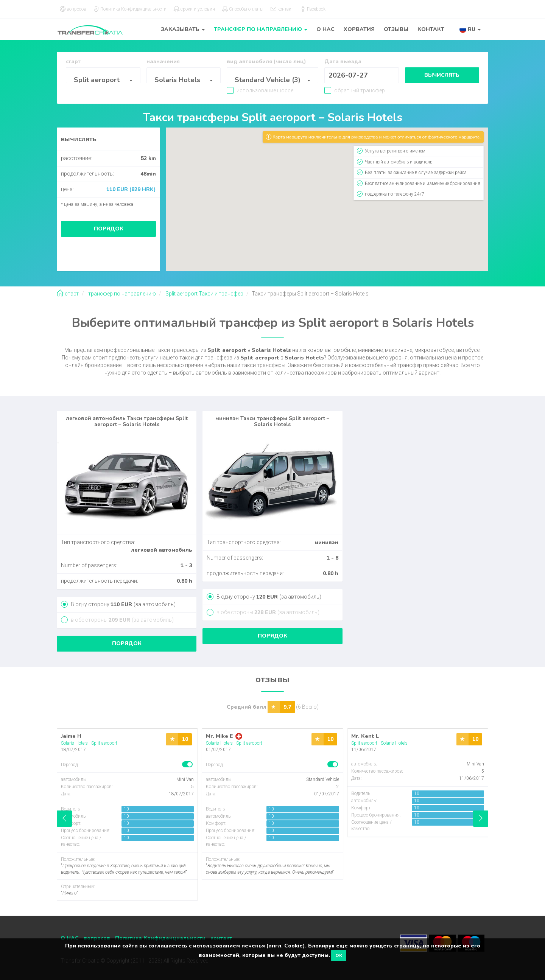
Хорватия (359, 29)
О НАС (325, 29)
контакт (431, 29)
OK (339, 955)
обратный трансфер (355, 90)
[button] (470, 29)
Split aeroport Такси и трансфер (204, 294)
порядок (109, 229)
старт (68, 294)
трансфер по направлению (121, 294)
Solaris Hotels (74, 743)
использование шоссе (268, 90)
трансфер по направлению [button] (261, 29)
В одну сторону (123, 604)
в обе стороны (122, 620)
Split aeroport (104, 743)
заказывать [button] (183, 29)
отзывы (396, 29)
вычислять (441, 75)
